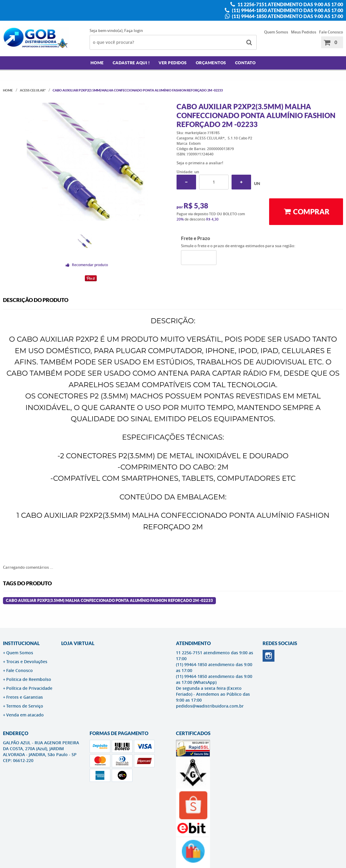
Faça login (134, 30)
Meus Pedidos (304, 32)
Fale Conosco (331, 32)
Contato (245, 63)
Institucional (21, 643)
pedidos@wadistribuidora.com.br (210, 706)
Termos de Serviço (25, 706)
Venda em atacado (25, 715)
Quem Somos (276, 32)
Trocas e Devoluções (27, 662)
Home (97, 63)
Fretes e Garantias (25, 697)
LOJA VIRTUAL (78, 643)
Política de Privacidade (29, 688)
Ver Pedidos (173, 63)
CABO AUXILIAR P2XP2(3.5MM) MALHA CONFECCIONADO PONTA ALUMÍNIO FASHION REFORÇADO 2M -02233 (109, 601)
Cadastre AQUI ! (131, 63)
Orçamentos (211, 63)
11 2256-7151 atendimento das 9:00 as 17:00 (290, 4)
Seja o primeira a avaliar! (200, 163)
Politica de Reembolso (29, 679)
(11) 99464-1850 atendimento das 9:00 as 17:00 (287, 10)
